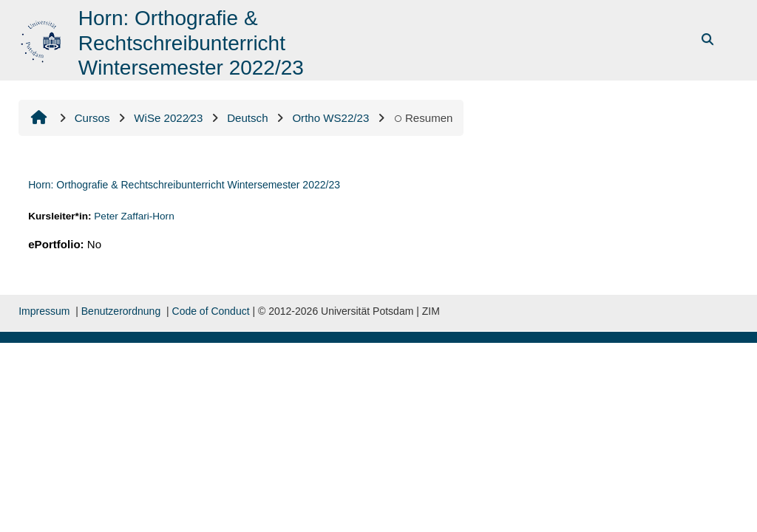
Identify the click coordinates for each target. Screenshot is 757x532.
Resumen (423, 118)
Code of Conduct (211, 311)
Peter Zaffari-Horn (134, 216)
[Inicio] (43, 39)
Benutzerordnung (121, 311)
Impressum (44, 311)
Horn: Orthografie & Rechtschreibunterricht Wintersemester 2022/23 (184, 185)
